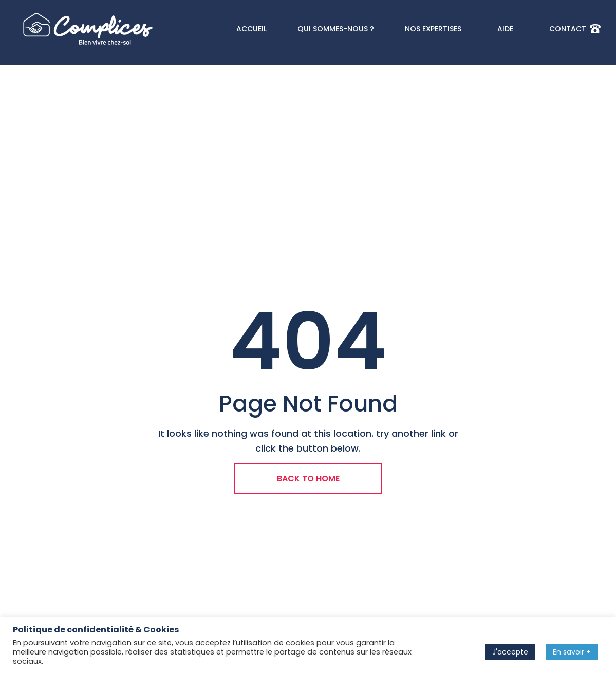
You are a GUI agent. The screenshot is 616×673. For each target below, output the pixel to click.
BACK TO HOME (308, 479)
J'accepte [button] (510, 652)
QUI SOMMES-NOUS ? (336, 29)
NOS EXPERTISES (436, 29)
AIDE (508, 29)
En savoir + (572, 652)
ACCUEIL (251, 29)
